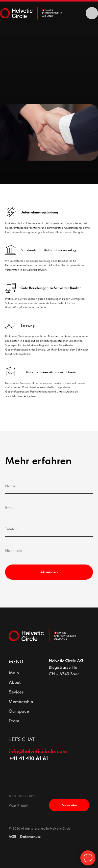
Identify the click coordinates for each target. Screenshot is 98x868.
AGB (13, 837)
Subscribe (69, 805)
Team (14, 721)
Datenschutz (30, 837)
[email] (26, 806)
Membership (21, 701)
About (15, 682)
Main (14, 673)
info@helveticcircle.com (38, 751)
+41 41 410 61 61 (29, 758)
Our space (19, 711)
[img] (92, 13)
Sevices (16, 692)
